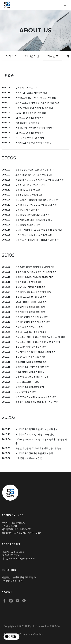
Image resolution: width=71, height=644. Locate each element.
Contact (39, 634)
